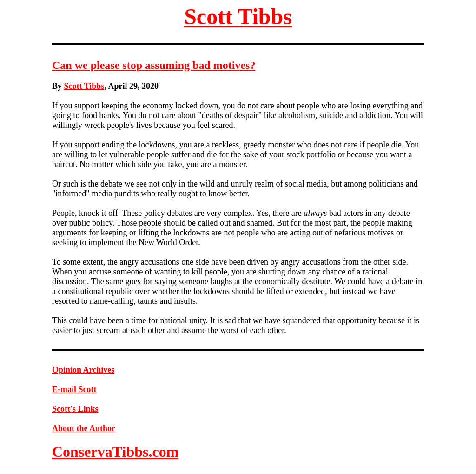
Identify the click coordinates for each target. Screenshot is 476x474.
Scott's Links (75, 409)
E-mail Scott (74, 389)
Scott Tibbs (238, 17)
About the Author (84, 428)
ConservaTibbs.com (115, 452)
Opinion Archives (83, 370)
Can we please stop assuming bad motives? (154, 65)
